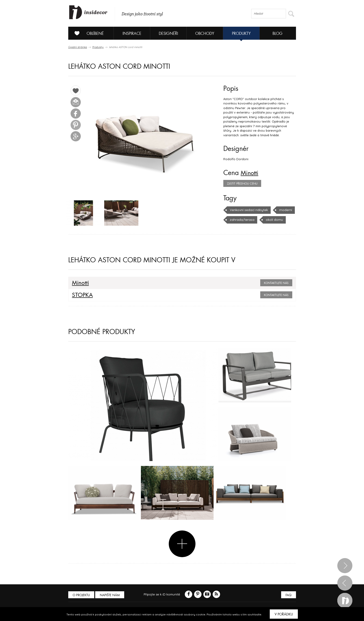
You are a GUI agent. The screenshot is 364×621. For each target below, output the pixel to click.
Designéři (168, 34)
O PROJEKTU (82, 596)
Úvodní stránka (78, 47)
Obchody (205, 34)
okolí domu (272, 220)
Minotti (251, 173)
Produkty (241, 34)
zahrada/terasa (241, 220)
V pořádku (284, 614)
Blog (278, 34)
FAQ (288, 596)
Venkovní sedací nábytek (248, 210)
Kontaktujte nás (276, 284)
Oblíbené (87, 33)
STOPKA (81, 296)
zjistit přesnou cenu (242, 184)
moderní (284, 210)
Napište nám (111, 596)
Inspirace (132, 34)
